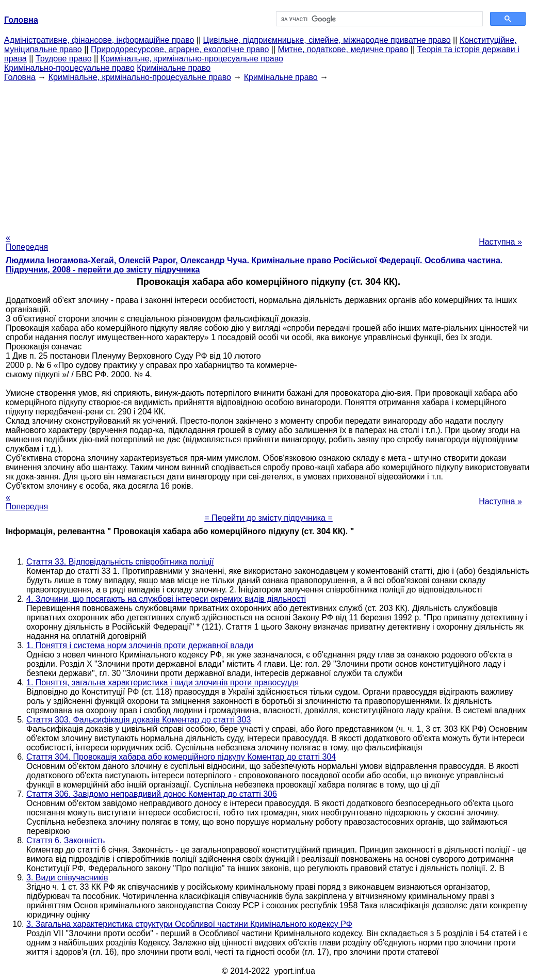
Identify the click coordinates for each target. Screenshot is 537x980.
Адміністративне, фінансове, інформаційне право (99, 40)
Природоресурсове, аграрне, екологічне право (180, 49)
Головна (20, 77)
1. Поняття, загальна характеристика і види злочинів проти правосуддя (162, 682)
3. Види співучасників (67, 878)
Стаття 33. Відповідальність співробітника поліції (120, 562)
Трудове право (64, 59)
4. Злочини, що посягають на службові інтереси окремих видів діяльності (166, 599)
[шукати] (379, 19)
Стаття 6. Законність (66, 840)
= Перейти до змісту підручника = (268, 518)
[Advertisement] (268, 154)
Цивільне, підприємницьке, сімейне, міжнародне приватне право (327, 40)
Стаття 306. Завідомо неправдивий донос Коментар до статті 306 (152, 794)
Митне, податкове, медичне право (343, 49)
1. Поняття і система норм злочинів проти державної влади (140, 645)
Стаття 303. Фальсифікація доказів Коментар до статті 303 (139, 720)
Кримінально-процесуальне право (69, 68)
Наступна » (500, 242)
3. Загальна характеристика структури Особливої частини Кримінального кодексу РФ (189, 924)
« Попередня (27, 242)
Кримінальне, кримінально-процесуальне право (192, 59)
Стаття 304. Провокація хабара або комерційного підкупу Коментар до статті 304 (181, 757)
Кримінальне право (174, 68)
